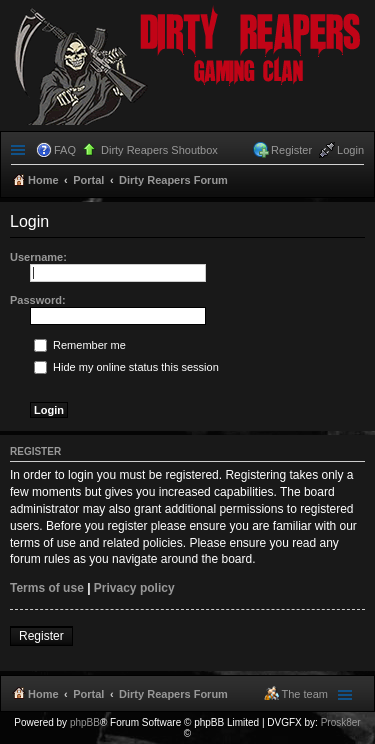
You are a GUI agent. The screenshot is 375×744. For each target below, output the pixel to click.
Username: (38, 257)
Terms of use (47, 588)
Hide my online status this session (126, 367)
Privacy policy (134, 588)
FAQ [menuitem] (65, 150)
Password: (38, 300)
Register (41, 636)
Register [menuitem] (291, 150)
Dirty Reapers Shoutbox (159, 150)
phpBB (85, 722)
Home (43, 694)
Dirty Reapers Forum (173, 694)
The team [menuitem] (305, 694)
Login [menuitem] (350, 150)
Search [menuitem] (356, 182)
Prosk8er (341, 722)
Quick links (20, 150)
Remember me (80, 345)
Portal (88, 180)
